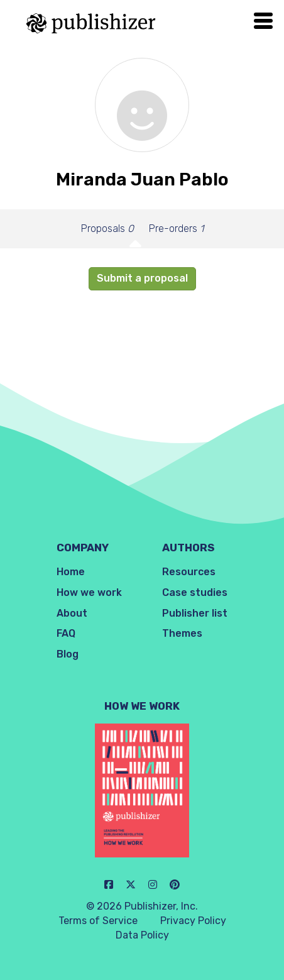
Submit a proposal (142, 278)
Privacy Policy (193, 921)
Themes (182, 633)
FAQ (66, 633)
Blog (68, 654)
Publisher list (195, 613)
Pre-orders (176, 228)
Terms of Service (98, 921)
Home (71, 572)
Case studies (195, 592)
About (72, 613)
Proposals (107, 228)
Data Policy (142, 935)
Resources (189, 572)
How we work (89, 592)
